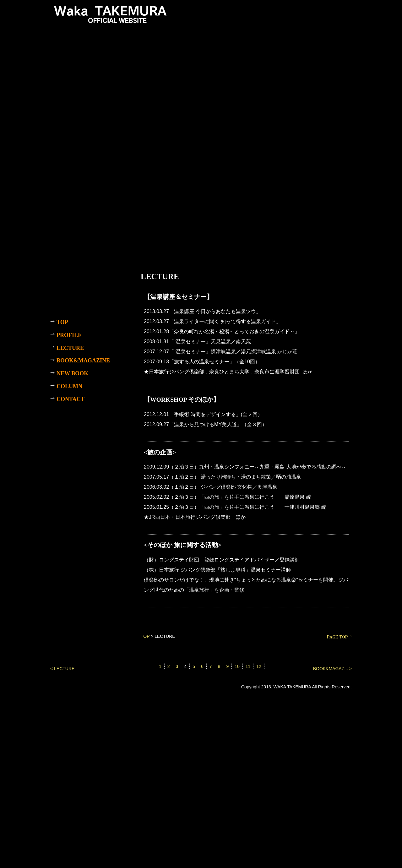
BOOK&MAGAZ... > (332, 669)
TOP (145, 636)
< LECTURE (62, 669)
